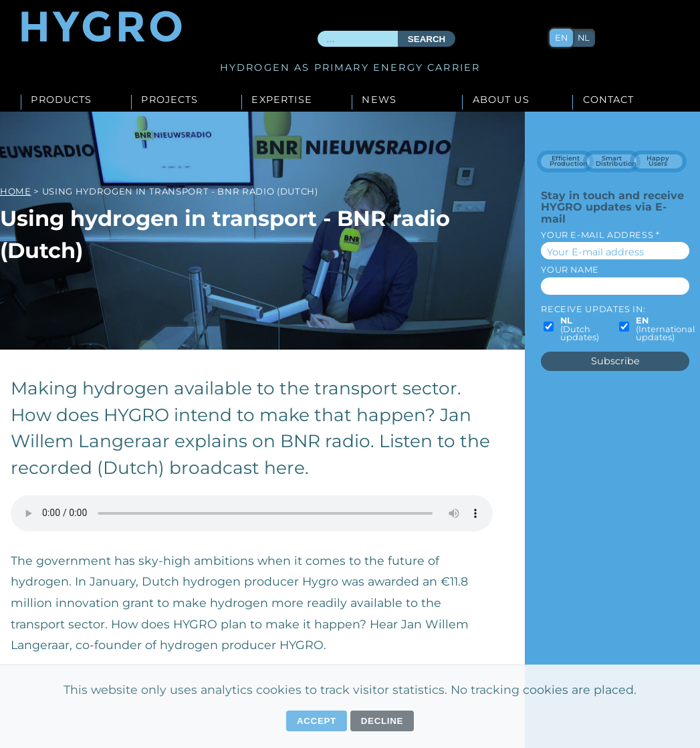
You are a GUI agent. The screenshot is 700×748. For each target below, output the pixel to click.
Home (16, 191)
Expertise (281, 100)
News (379, 100)
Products (61, 100)
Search (427, 39)
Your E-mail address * (600, 235)
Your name (570, 270)
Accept (317, 721)
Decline (382, 721)
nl (584, 38)
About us (501, 100)
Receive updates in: (593, 309)
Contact (609, 100)
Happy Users (658, 161)
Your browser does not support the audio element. (252, 513)
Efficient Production (569, 161)
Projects (169, 100)
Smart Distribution (616, 161)
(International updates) (665, 330)
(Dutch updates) (580, 330)
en (562, 38)
